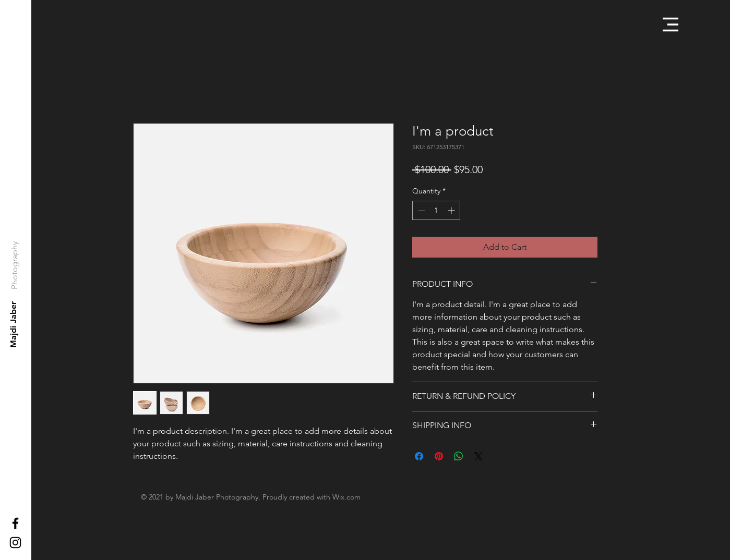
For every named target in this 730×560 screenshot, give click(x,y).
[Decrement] (420, 210)
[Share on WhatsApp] (459, 456)
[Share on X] (478, 456)
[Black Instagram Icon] (15, 543)
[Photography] (14, 265)
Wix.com (346, 497)
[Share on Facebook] (419, 456)
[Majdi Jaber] (14, 325)
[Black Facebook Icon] (15, 523)
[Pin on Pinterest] (439, 456)
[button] (671, 25)
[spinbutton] (436, 210)
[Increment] (452, 210)
